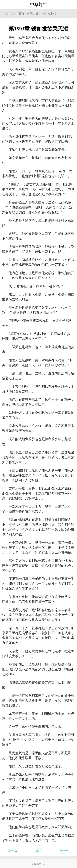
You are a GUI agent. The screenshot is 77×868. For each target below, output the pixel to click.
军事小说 (32, 13)
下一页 (64, 850)
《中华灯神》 (49, 13)
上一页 (13, 850)
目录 (38, 850)
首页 (21, 13)
